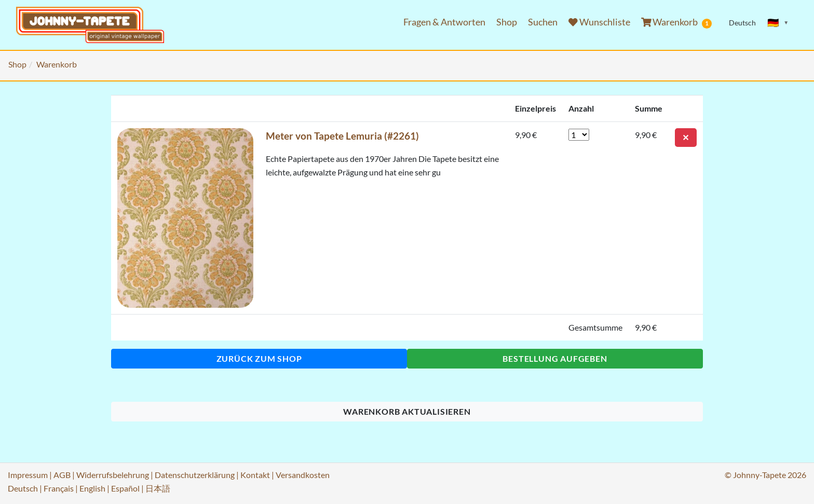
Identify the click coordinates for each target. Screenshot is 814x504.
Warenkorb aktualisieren (407, 411)
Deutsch (23, 488)
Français (59, 488)
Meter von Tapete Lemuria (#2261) (342, 136)
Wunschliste (599, 22)
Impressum (28, 475)
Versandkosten (303, 475)
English (92, 488)
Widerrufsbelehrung (113, 475)
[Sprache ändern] (778, 23)
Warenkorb (677, 22)
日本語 (158, 488)
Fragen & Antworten (444, 22)
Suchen (543, 22)
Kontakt (255, 475)
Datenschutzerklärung (195, 475)
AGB (62, 475)
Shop (507, 22)
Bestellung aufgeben (555, 358)
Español (125, 488)
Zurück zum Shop (259, 358)
